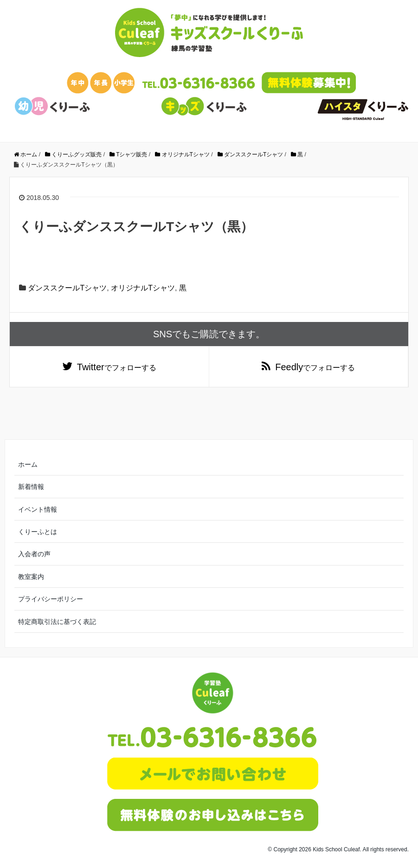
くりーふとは (38, 532)
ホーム (28, 464)
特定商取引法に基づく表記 (57, 622)
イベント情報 (38, 509)
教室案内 (31, 577)
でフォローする (117, 367)
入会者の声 (34, 554)
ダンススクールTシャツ (67, 288)
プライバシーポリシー (51, 599)
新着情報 (31, 487)
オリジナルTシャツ (143, 288)
